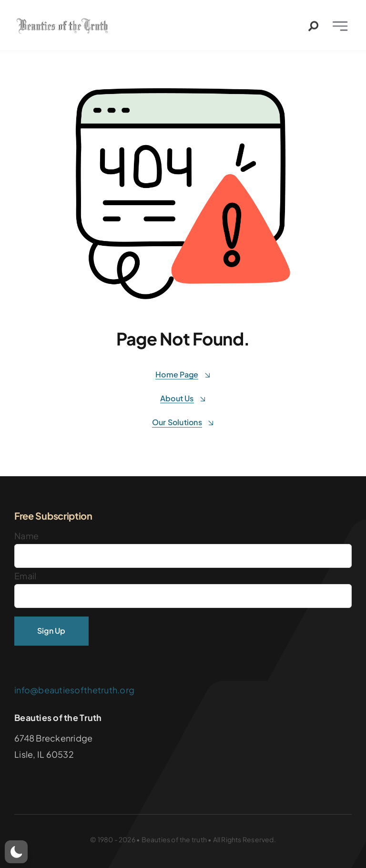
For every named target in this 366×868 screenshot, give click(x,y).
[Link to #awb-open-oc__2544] (313, 28)
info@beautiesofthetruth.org (74, 690)
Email (25, 576)
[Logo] (64, 24)
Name (26, 536)
